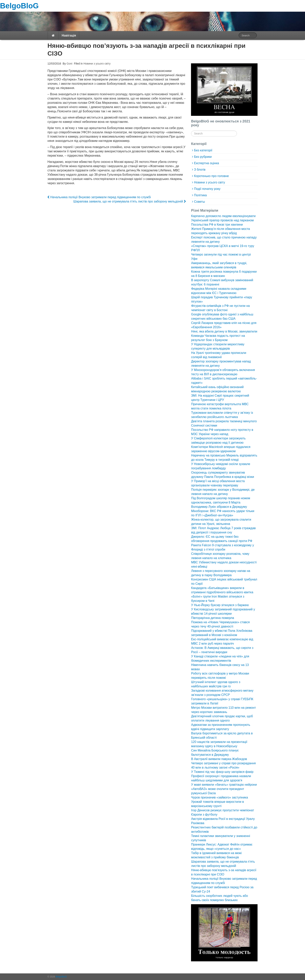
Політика (200, 195)
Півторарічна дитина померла (213, 618)
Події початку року (207, 189)
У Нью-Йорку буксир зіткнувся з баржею (220, 605)
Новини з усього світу (97, 64)
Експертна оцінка (206, 163)
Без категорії (203, 150)
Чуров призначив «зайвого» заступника (219, 797)
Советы (199, 202)
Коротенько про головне (211, 176)
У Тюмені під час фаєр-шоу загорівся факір (222, 772)
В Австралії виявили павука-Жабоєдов (219, 759)
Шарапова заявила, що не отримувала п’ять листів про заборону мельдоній (130, 201)
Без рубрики (203, 157)
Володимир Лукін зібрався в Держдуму (219, 507)
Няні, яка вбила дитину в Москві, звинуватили (224, 331)
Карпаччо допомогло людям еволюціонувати (223, 216)
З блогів (200, 170)
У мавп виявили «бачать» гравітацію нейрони (224, 785)
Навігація (69, 35)
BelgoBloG (19, 6)
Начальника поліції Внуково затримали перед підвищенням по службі (99, 197)
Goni (69, 64)
